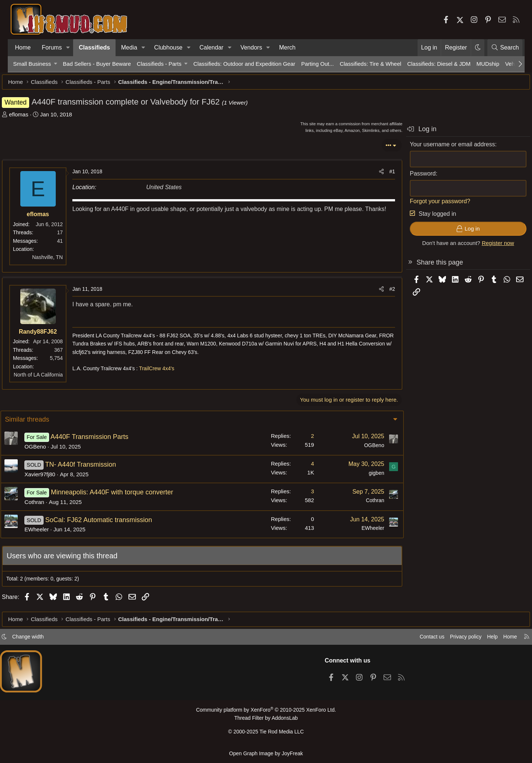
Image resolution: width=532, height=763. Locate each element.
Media (129, 47)
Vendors (251, 47)
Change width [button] (43, 640)
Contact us (413, 640)
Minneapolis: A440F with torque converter (125, 496)
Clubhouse (169, 47)
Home (23, 47)
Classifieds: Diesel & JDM (439, 64)
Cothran (47, 506)
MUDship (488, 64)
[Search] (505, 48)
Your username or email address (441, 148)
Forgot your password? (429, 205)
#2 (381, 293)
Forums (52, 47)
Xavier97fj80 (53, 478)
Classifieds (94, 47)
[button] (68, 48)
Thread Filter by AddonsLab (266, 721)
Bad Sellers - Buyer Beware (97, 64)
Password (412, 177)
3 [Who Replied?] (300, 495)
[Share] (370, 175)
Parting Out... (318, 64)
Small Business (32, 64)
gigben (364, 477)
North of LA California (49, 378)
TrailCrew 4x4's (168, 372)
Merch (287, 47)
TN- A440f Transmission (93, 468)
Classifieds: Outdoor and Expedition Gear (244, 64)
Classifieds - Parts (159, 64)
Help (478, 640)
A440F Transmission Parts (102, 440)
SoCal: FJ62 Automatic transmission (111, 524)
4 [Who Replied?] (300, 467)
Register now (487, 247)
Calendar (211, 47)
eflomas (30, 118)
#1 (381, 175)
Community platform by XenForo (266, 713)
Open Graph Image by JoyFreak (266, 753)
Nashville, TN (59, 261)
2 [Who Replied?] (300, 440)
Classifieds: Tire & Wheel (370, 64)
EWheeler (49, 533)
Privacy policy (449, 640)
